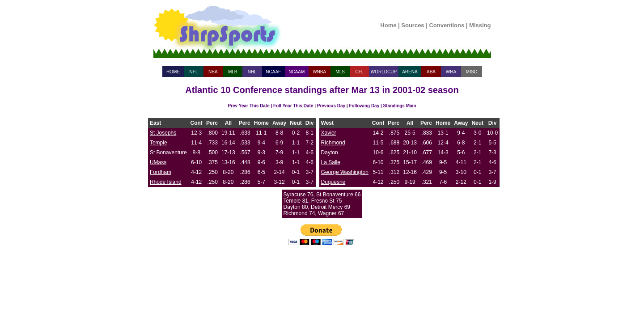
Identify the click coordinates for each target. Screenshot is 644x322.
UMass (158, 162)
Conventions (447, 25)
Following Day (364, 106)
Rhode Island (166, 182)
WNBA (319, 72)
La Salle (331, 162)
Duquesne (333, 182)
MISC (472, 72)
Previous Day (331, 106)
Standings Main (400, 106)
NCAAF (273, 72)
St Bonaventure (168, 153)
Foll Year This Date (293, 106)
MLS (340, 72)
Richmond (333, 143)
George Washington (345, 172)
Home (388, 25)
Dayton (330, 153)
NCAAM (297, 72)
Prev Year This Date (249, 106)
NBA (213, 72)
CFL (359, 72)
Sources (413, 25)
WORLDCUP (384, 72)
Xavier (329, 133)
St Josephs (163, 133)
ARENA (410, 72)
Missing (480, 25)
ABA (431, 72)
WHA (451, 72)
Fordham (161, 172)
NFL (194, 72)
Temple (159, 143)
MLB (233, 72)
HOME (173, 72)
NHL (252, 72)
